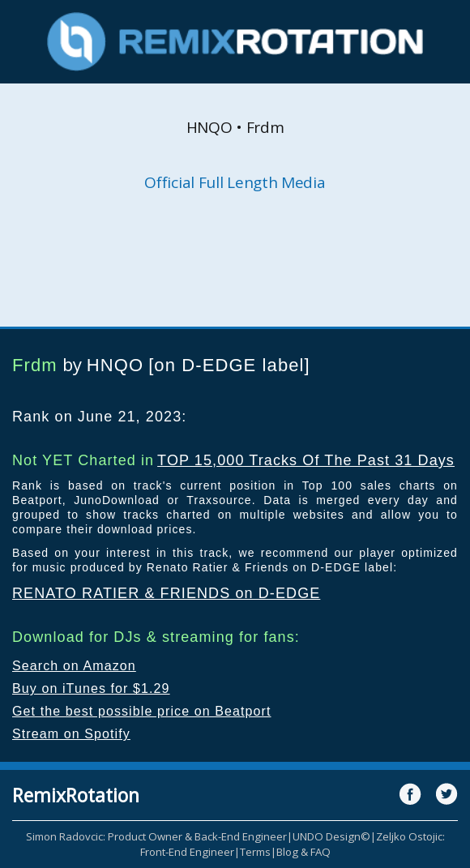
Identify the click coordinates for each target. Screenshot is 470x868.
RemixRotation (76, 795)
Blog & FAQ (303, 852)
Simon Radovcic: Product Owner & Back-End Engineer (156, 836)
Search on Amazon (74, 666)
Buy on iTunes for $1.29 (91, 688)
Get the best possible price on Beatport (142, 711)
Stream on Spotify (71, 734)
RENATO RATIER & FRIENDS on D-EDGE (166, 593)
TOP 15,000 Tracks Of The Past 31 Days (306, 460)
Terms (255, 852)
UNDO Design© (331, 836)
